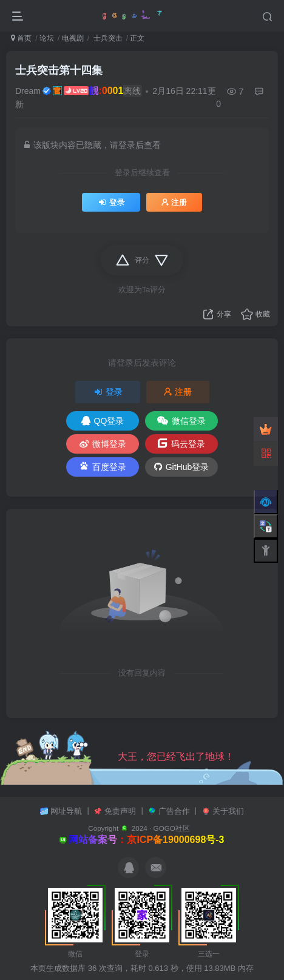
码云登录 (181, 443)
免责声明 (121, 811)
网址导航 (67, 811)
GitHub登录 (182, 467)
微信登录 (181, 421)
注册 (174, 203)
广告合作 (175, 811)
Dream (28, 91)
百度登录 (103, 466)
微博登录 (103, 444)
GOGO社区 (172, 828)
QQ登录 (103, 421)
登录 (111, 203)
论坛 (47, 38)
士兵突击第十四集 (59, 70)
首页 (21, 38)
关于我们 (228, 811)
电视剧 (73, 38)
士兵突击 (106, 38)
